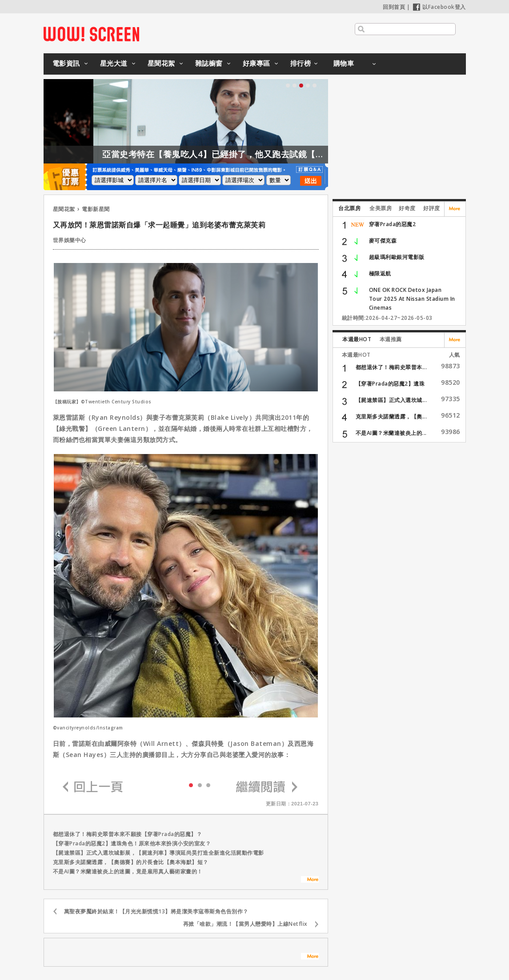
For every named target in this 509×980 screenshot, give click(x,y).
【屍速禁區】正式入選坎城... (391, 400)
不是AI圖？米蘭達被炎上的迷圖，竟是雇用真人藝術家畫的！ (128, 871)
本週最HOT (357, 339)
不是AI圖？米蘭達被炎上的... (391, 433)
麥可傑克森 (383, 241)
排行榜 (301, 63)
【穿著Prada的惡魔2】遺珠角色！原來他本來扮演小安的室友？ (132, 843)
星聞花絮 (161, 63)
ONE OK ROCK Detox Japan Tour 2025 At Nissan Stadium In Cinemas (412, 299)
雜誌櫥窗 (209, 63)
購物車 (344, 63)
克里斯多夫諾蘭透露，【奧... (391, 416)
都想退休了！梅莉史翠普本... (391, 367)
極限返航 (380, 273)
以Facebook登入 (439, 7)
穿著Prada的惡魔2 (393, 224)
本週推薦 (391, 339)
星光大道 (114, 63)
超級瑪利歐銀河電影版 (397, 257)
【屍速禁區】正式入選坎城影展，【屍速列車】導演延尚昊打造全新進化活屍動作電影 (158, 853)
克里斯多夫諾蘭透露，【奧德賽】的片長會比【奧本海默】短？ (131, 862)
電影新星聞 (96, 209)
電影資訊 (66, 63)
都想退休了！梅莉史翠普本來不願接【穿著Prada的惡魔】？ (128, 834)
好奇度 (407, 208)
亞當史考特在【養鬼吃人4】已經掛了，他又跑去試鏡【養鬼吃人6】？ (252, 154)
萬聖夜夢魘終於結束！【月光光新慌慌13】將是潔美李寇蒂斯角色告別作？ (156, 911)
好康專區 (257, 63)
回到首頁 (394, 7)
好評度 (432, 208)
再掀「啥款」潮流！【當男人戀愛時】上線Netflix (245, 924)
